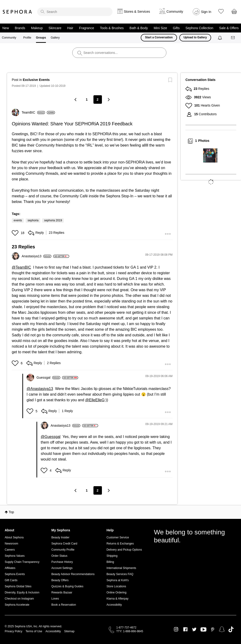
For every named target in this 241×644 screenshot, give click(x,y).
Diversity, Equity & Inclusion (22, 592)
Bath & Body (139, 28)
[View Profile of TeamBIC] (33, 112)
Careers (10, 550)
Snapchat (222, 629)
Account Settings (62, 568)
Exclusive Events (36, 80)
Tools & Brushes (112, 28)
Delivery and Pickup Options (124, 550)
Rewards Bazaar (62, 592)
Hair (70, 28)
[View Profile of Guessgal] (48, 378)
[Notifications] (220, 38)
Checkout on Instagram (19, 599)
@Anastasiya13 (40, 389)
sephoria (33, 220)
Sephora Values (15, 556)
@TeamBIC (21, 267)
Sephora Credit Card (64, 544)
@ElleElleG (95, 400)
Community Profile (63, 550)
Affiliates (10, 568)
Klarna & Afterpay (117, 599)
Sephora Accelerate (17, 605)
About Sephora (14, 537)
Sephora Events (15, 574)
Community (9, 38)
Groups (41, 38)
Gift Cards (11, 580)
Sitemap (69, 631)
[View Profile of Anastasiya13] (36, 256)
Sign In (206, 12)
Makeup (37, 28)
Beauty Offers (60, 580)
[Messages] (233, 38)
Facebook (185, 629)
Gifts (176, 28)
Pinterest (213, 629)
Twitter (194, 629)
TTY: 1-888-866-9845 (130, 631)
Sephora (17, 12)
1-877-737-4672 (126, 628)
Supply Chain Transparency (22, 562)
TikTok (231, 629)
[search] (75, 12)
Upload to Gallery (195, 37)
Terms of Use (34, 631)
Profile (27, 38)
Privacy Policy (14, 631)
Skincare (55, 28)
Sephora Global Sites (18, 586)
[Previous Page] (76, 99)
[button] (16, 233)
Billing (110, 562)
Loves (55, 599)
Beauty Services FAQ (120, 574)
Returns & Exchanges (120, 544)
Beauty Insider (60, 537)
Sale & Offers (229, 28)
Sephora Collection (199, 28)
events (18, 220)
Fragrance (87, 28)
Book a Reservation (64, 605)
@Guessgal (51, 437)
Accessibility (114, 605)
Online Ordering (116, 592)
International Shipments (121, 568)
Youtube (203, 630)
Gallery (55, 38)
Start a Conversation (159, 37)
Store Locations (116, 586)
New (6, 28)
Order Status (59, 556)
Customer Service (118, 537)
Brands (20, 28)
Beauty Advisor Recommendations (73, 574)
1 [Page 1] (87, 99)
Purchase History (62, 562)
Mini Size (160, 28)
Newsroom (11, 544)
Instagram (176, 629)
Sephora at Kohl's (117, 580)
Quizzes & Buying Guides (67, 586)
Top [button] (11, 512)
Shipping (112, 556)
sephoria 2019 (53, 220)
